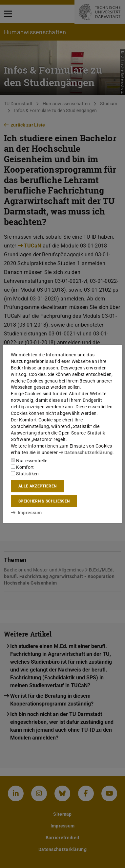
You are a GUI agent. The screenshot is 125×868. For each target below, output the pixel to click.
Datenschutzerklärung (86, 452)
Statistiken (25, 474)
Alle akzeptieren (37, 486)
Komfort (22, 467)
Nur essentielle (29, 461)
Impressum (26, 513)
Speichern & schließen (44, 501)
